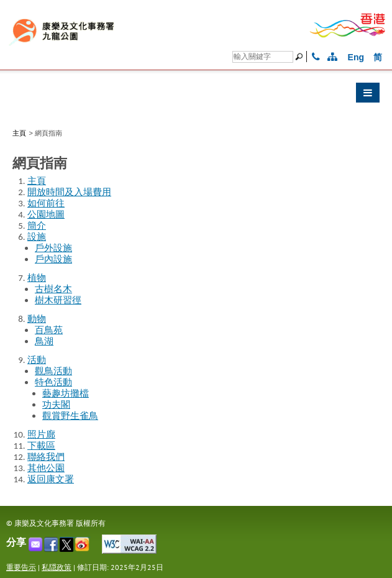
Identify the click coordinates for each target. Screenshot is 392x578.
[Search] (263, 57)
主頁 (19, 133)
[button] (196, 96)
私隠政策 (57, 567)
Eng (356, 57)
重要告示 (21, 567)
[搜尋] (301, 57)
